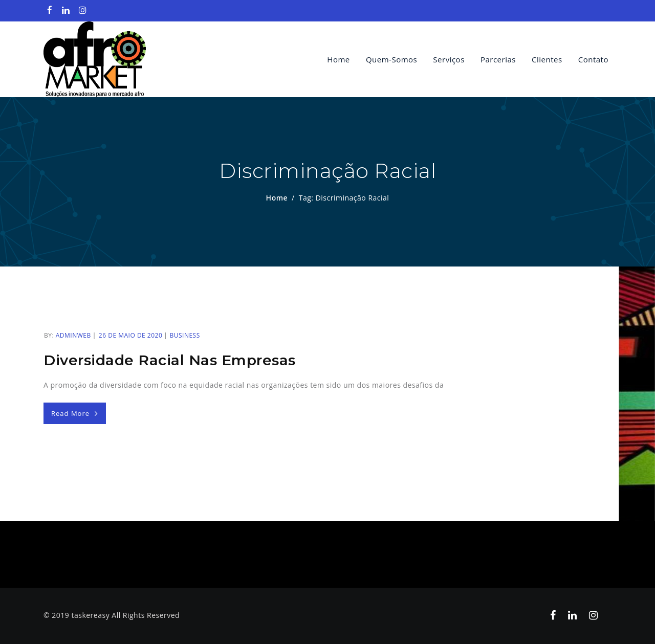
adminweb (73, 335)
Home (338, 59)
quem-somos (391, 59)
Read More (75, 413)
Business (184, 335)
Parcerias (498, 59)
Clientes (547, 59)
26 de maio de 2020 (130, 335)
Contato (593, 59)
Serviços (449, 59)
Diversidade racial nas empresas (170, 360)
